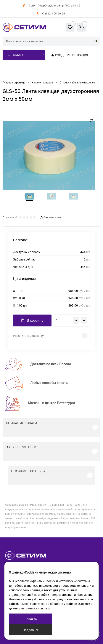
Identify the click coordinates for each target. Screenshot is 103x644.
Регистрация (77, 55)
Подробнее (31, 630)
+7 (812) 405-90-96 (53, 13)
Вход (59, 55)
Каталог (17, 55)
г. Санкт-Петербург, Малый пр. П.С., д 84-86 (53, 5)
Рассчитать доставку (28, 336)
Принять (31, 619)
